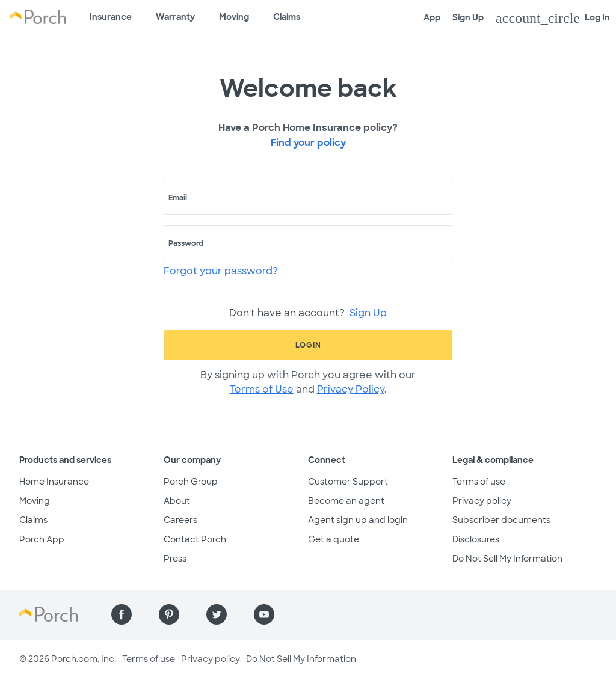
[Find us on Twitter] (217, 614)
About (177, 501)
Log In (553, 18)
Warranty (175, 17)
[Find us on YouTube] (264, 614)
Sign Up (468, 17)
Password (186, 243)
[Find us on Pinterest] (169, 614)
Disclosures (476, 539)
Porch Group (191, 482)
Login (308, 345)
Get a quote (334, 539)
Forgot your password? (221, 271)
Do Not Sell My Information (507, 559)
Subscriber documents (501, 520)
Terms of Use (262, 389)
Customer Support (348, 482)
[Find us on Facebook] (122, 614)
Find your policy (308, 143)
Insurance (111, 17)
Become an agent (346, 501)
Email (178, 198)
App (432, 17)
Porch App (42, 539)
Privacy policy (482, 501)
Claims (287, 17)
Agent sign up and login (358, 520)
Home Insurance (54, 482)
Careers (180, 520)
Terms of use (479, 482)
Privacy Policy (351, 389)
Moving (234, 17)
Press (175, 559)
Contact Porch (195, 539)
